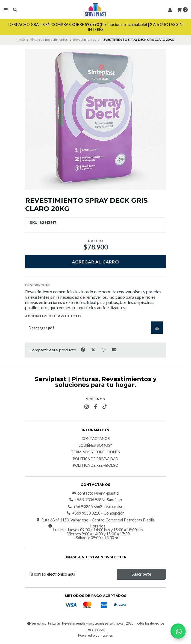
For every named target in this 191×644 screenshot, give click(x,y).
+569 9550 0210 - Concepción (96, 513)
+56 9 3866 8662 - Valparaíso (96, 507)
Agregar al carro (95, 262)
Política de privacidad (95, 459)
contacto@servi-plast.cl (95, 493)
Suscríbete (141, 574)
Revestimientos (85, 40)
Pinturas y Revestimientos (49, 40)
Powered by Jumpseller (95, 635)
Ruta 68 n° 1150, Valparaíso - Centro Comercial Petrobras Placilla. (96, 520)
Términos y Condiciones (95, 452)
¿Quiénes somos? (95, 446)
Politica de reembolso (95, 466)
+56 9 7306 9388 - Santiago (96, 500)
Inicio (21, 40)
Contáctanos (96, 439)
